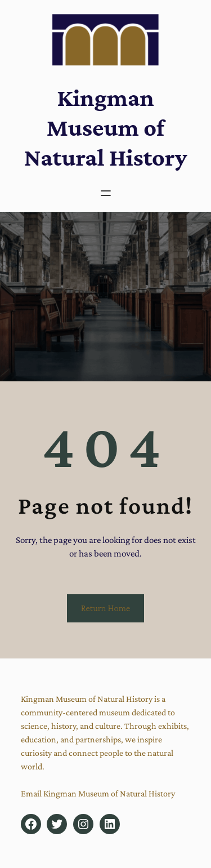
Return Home (106, 608)
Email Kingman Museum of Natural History (98, 793)
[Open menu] (106, 193)
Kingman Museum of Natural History (106, 127)
